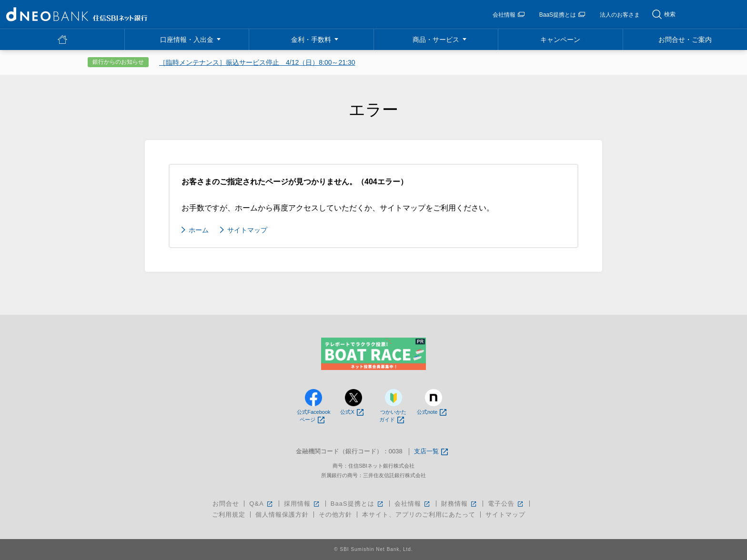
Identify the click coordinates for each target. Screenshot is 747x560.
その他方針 (335, 515)
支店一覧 (431, 452)
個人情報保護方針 (282, 515)
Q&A (261, 504)
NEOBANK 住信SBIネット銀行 (77, 14)
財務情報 (459, 504)
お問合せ (226, 504)
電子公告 (506, 504)
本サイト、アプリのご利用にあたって (419, 515)
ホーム (199, 230)
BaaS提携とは (562, 15)
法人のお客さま (620, 15)
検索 (670, 14)
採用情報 (302, 504)
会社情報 (509, 15)
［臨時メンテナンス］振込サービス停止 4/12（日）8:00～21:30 (257, 62)
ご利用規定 (229, 515)
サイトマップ (247, 230)
